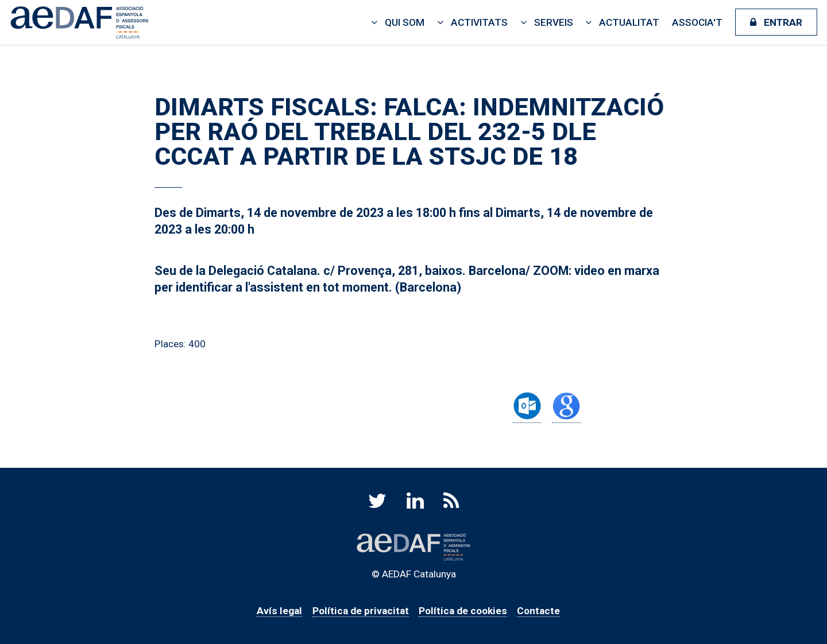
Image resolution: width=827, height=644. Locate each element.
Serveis (554, 22)
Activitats (479, 22)
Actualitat (629, 22)
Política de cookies (463, 611)
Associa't (697, 22)
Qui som (405, 22)
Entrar (783, 22)
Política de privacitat (361, 611)
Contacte (538, 611)
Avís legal (279, 611)
